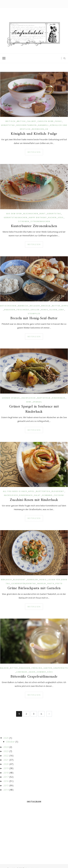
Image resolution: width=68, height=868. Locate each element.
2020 (6, 764)
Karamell (43, 125)
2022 (6, 756)
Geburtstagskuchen (16, 218)
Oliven (53, 310)
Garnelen (33, 580)
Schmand (47, 495)
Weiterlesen (34, 152)
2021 (6, 760)
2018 (6, 773)
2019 (6, 768)
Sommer (41, 672)
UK (47, 129)
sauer (32, 672)
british (21, 121)
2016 (6, 781)
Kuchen (52, 218)
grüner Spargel (11, 398)
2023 (6, 751)
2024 (6, 747)
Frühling (37, 668)
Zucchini (59, 495)
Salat (37, 495)
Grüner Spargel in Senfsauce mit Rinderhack (34, 409)
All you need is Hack (15, 491)
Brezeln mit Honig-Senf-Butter (34, 318)
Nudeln (42, 584)
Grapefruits (61, 668)
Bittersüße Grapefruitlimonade (34, 677)
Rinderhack (59, 398)
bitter (14, 668)
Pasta (51, 584)
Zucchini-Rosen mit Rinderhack (34, 500)
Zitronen (24, 221)
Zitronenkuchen (40, 221)
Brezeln (46, 306)
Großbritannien (26, 125)
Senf (61, 310)
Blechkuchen (31, 214)
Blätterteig (43, 491)
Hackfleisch (29, 398)
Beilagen (35, 306)
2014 (6, 790)
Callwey (31, 121)
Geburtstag (8, 125)
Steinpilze (34, 314)
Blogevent (58, 491)
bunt (43, 214)
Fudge (58, 121)
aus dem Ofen (14, 214)
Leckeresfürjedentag (24, 584)
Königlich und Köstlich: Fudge (34, 134)
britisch (10, 121)
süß (61, 218)
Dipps (65, 306)
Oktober (10, 742)
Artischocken (8, 306)
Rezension (38, 129)
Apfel (31, 491)
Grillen (35, 310)
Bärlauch (6, 580)
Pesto (59, 584)
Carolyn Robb (45, 121)
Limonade (22, 672)
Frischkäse (23, 310)
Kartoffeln (44, 398)
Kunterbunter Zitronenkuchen (34, 226)
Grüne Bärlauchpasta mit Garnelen (34, 588)
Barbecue (23, 306)
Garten (48, 668)
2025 (6, 738)
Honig (45, 310)
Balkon (4, 668)
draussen (10, 310)
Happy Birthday (38, 218)
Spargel (37, 402)
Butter (56, 306)
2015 (6, 785)
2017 (6, 777)
